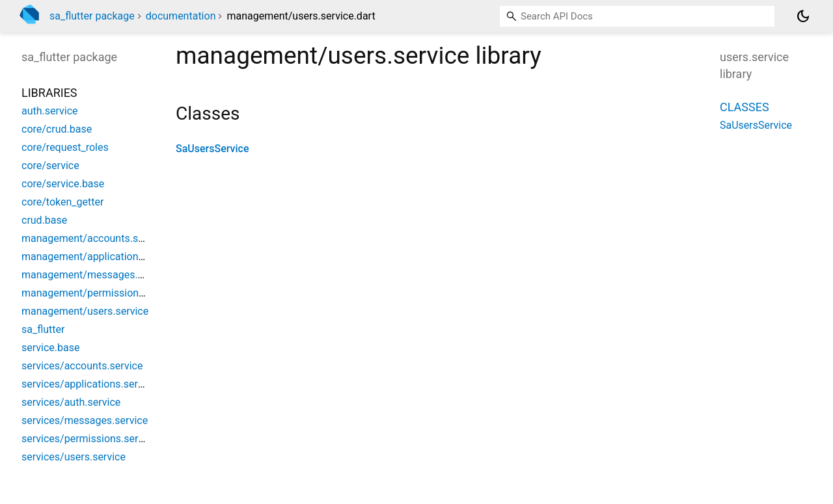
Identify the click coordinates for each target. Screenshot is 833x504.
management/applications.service (101, 257)
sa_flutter (43, 329)
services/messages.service (85, 420)
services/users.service (74, 457)
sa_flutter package (92, 16)
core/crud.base (57, 129)
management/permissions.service (101, 293)
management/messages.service (96, 275)
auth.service (50, 111)
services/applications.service (89, 384)
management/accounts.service (94, 238)
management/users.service (85, 311)
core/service (50, 166)
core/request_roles (65, 147)
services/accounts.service (82, 366)
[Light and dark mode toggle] (803, 16)
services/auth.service (71, 402)
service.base (50, 348)
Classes (744, 107)
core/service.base (63, 184)
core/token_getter (62, 202)
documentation (181, 16)
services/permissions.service (89, 439)
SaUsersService (212, 149)
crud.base (44, 220)
